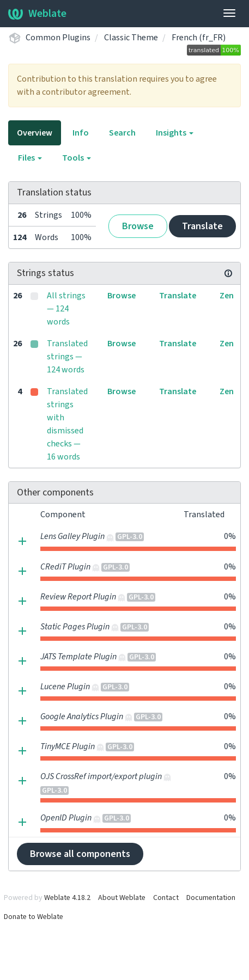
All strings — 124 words (66, 309)
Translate (202, 226)
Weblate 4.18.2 (67, 898)
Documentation (211, 898)
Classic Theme (131, 38)
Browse (138, 226)
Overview (35, 133)
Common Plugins (58, 38)
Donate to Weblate (34, 917)
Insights (175, 133)
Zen (227, 296)
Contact (166, 898)
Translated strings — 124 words (67, 357)
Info (81, 133)
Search (122, 133)
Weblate (37, 14)
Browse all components (80, 854)
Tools (77, 158)
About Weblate (122, 898)
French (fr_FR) (199, 38)
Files (30, 158)
